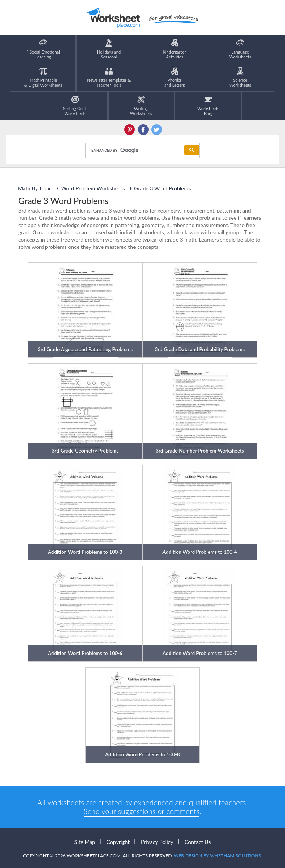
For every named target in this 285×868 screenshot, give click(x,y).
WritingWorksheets (141, 106)
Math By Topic (35, 188)
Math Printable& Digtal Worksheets (43, 77)
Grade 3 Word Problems (159, 188)
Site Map (85, 842)
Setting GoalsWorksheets (75, 106)
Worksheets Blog (208, 106)
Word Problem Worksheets (90, 188)
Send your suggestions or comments (142, 811)
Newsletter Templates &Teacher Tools (109, 77)
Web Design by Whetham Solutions (217, 856)
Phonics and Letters (175, 77)
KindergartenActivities (174, 49)
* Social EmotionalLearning (43, 49)
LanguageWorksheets (240, 49)
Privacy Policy (157, 842)
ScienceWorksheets (240, 77)
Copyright (118, 842)
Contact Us (198, 842)
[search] (133, 150)
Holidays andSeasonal (109, 49)
